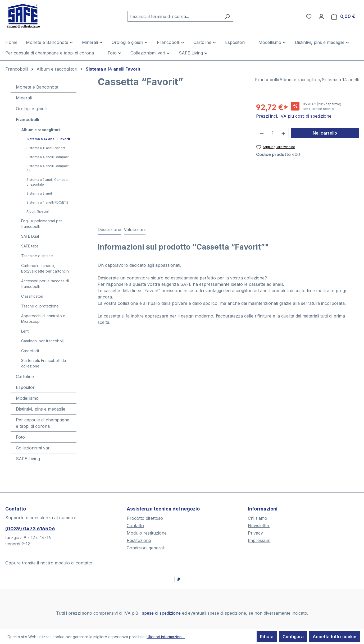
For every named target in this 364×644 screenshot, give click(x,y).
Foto (20, 437)
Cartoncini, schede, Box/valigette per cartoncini (45, 268)
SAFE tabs (30, 246)
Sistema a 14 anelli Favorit (48, 139)
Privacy (255, 533)
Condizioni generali (146, 548)
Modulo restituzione (147, 533)
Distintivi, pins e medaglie (41, 409)
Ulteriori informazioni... (166, 637)
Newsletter (259, 526)
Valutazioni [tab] (135, 229)
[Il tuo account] (321, 16)
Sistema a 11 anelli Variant (46, 148)
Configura (293, 637)
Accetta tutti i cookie (335, 637)
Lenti (25, 331)
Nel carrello (325, 133)
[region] (172, 159)
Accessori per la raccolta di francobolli (45, 284)
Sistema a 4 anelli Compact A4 (48, 168)
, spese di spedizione (160, 613)
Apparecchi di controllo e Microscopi (43, 319)
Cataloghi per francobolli (43, 341)
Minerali (24, 98)
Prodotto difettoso (145, 518)
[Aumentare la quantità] (284, 133)
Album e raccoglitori (40, 130)
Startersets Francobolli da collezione (44, 363)
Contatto (135, 526)
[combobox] (174, 16)
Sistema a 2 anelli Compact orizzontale (47, 182)
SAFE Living (28, 459)
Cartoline (25, 376)
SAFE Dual (30, 236)
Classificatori (32, 296)
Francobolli (28, 119)
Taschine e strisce (37, 256)
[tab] (109, 230)
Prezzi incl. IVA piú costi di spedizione (294, 116)
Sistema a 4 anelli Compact (48, 157)
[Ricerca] (227, 16)
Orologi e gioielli (32, 109)
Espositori (26, 387)
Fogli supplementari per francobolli (42, 224)
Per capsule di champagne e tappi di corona (43, 423)
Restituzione (139, 540)
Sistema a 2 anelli (40, 193)
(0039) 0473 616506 (30, 529)
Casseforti (30, 351)
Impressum (259, 540)
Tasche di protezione (40, 306)
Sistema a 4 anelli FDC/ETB (47, 202)
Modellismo (27, 398)
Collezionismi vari (33, 448)
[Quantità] (273, 133)
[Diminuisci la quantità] (262, 133)
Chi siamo (258, 518)
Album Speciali (38, 211)
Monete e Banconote (37, 87)
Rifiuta (267, 637)
